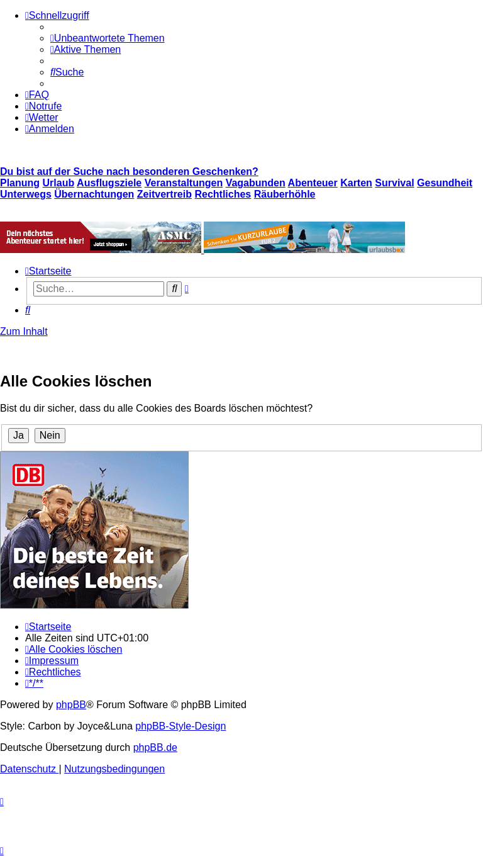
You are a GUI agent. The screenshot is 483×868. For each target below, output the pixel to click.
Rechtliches (223, 194)
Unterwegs (26, 194)
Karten (356, 183)
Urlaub (59, 183)
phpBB (71, 705)
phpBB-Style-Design (180, 726)
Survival (394, 183)
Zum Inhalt (24, 331)
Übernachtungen (94, 194)
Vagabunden (256, 183)
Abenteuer (313, 183)
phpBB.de (155, 747)
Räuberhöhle (285, 194)
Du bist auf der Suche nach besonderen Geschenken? (129, 172)
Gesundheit (445, 183)
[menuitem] (108, 38)
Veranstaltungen (184, 183)
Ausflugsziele (109, 183)
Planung (20, 183)
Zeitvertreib (164, 194)
